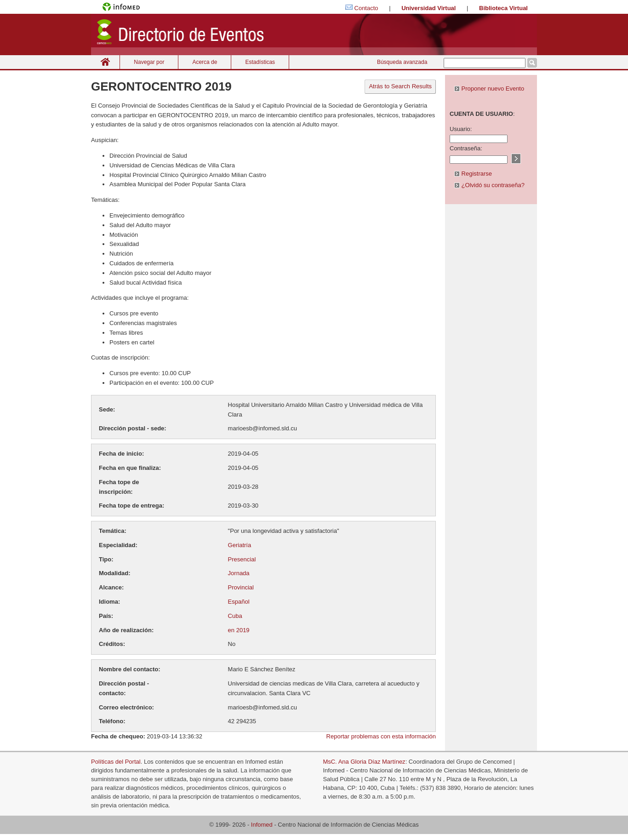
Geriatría (240, 545)
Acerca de (205, 62)
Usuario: (461, 129)
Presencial (242, 559)
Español (239, 602)
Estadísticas (260, 62)
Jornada (239, 573)
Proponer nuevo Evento (489, 89)
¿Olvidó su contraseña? (489, 185)
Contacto (366, 8)
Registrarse (473, 174)
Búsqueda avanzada (402, 62)
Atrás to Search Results (400, 86)
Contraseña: (466, 148)
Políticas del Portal (116, 762)
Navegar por (149, 62)
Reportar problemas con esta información (381, 736)
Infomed (262, 825)
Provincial (241, 587)
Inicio (105, 62)
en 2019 (239, 630)
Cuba (235, 616)
